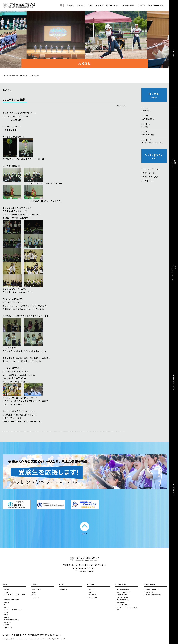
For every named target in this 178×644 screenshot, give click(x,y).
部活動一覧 (64, 590)
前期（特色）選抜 (122, 595)
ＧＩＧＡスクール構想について (13, 610)
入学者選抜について (123, 590)
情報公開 (7, 607)
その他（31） (148, 181)
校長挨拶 (7, 592)
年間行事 (7, 617)
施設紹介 (7, 602)
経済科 (34, 595)
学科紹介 (34, 584)
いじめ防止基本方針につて (153, 595)
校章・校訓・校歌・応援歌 (11, 600)
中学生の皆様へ (121, 584)
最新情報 (7, 590)
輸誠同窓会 (7, 622)
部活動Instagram (174, 164)
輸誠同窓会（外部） (156, 5)
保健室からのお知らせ (152, 590)
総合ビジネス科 (37, 590)
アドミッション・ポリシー (124, 592)
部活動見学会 (121, 602)
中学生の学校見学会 (123, 600)
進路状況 (91, 590)
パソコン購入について (123, 605)
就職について (93, 592)
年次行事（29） (149, 173)
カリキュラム (36, 597)
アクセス (142, 5)
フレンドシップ (93, 597)
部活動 (90, 5)
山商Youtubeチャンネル (174, 273)
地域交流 (7, 612)
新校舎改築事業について (11, 620)
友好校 (6, 615)
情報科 (34, 592)
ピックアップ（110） (151, 169)
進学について (93, 595)
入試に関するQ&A (122, 597)
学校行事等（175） (150, 177)
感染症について (150, 592)
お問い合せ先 (8, 627)
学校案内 (6, 584)
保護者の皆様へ (149, 584)
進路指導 (91, 584)
